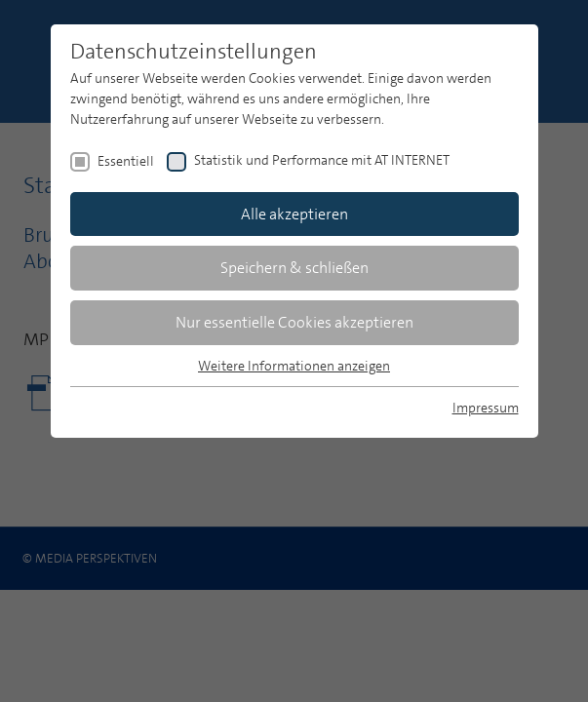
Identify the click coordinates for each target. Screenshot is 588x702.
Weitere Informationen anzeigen (294, 366)
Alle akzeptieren (294, 214)
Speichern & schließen (294, 268)
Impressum (486, 408)
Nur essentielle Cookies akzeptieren (294, 322)
